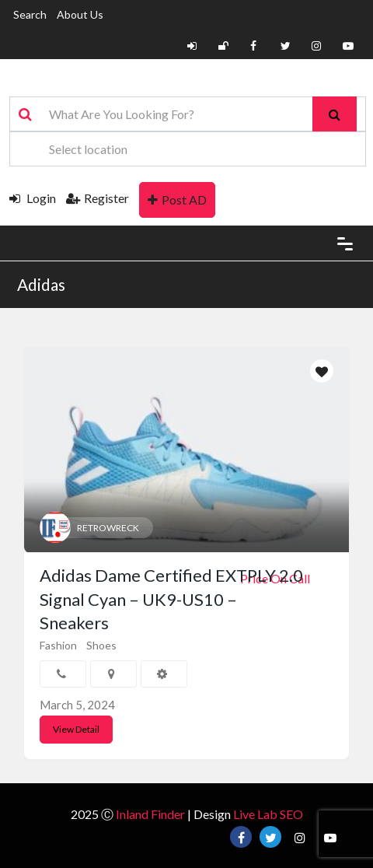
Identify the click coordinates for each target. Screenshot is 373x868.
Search (30, 14)
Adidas (41, 284)
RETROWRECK (108, 528)
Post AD (177, 199)
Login (33, 198)
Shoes (101, 645)
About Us (80, 14)
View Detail (76, 729)
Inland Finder (150, 814)
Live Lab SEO (268, 814)
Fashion (58, 645)
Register (98, 198)
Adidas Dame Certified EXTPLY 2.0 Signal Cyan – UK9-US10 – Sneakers (171, 599)
